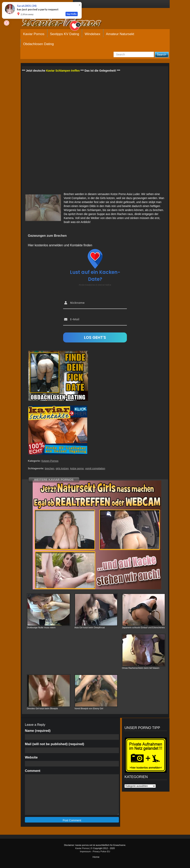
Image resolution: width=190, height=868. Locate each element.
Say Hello (72, 14)
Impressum (85, 851)
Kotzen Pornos (50, 461)
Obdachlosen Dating (38, 44)
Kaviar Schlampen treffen (63, 71)
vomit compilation (95, 468)
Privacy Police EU (101, 851)
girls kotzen (62, 468)
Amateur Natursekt (120, 34)
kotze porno (77, 468)
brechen (49, 468)
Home (96, 857)
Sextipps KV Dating (65, 34)
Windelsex (92, 34)
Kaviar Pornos (34, 34)
